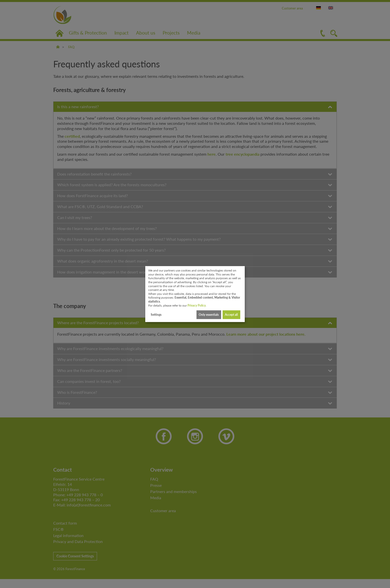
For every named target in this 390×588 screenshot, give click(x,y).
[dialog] (195, 294)
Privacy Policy (197, 305)
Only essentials (209, 315)
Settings (156, 315)
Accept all (231, 315)
